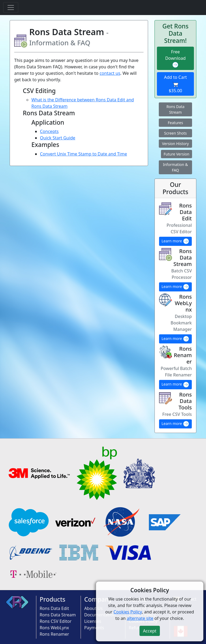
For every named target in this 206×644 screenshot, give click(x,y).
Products (53, 599)
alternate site (140, 618)
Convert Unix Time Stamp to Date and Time (83, 154)
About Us (93, 608)
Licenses (93, 621)
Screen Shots (176, 133)
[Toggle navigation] (11, 8)
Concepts (49, 131)
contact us (110, 73)
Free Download (175, 59)
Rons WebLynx (54, 628)
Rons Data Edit (54, 608)
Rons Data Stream (175, 109)
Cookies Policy (128, 612)
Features (176, 123)
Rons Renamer (54, 634)
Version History (175, 144)
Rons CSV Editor (56, 621)
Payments (94, 628)
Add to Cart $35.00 (175, 84)
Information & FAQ (175, 167)
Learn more (175, 241)
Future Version (176, 154)
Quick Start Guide (58, 138)
